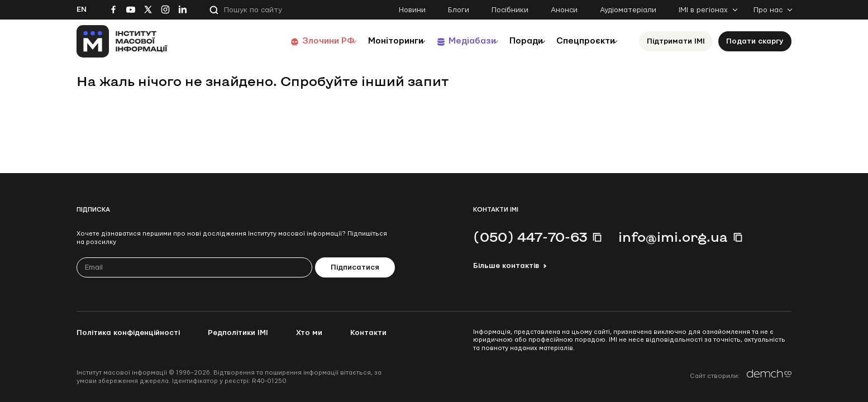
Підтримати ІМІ (676, 41)
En (82, 9)
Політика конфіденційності (128, 333)
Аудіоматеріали (628, 10)
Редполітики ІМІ (238, 333)
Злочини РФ (292, 41)
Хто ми (309, 333)
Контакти (368, 333)
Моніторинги (367, 41)
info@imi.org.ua (673, 237)
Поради (513, 41)
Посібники (510, 10)
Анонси (564, 10)
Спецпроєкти (581, 41)
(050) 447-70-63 (530, 237)
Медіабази (450, 41)
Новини (412, 10)
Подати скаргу (755, 41)
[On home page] (122, 41)
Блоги (459, 10)
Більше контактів (506, 266)
